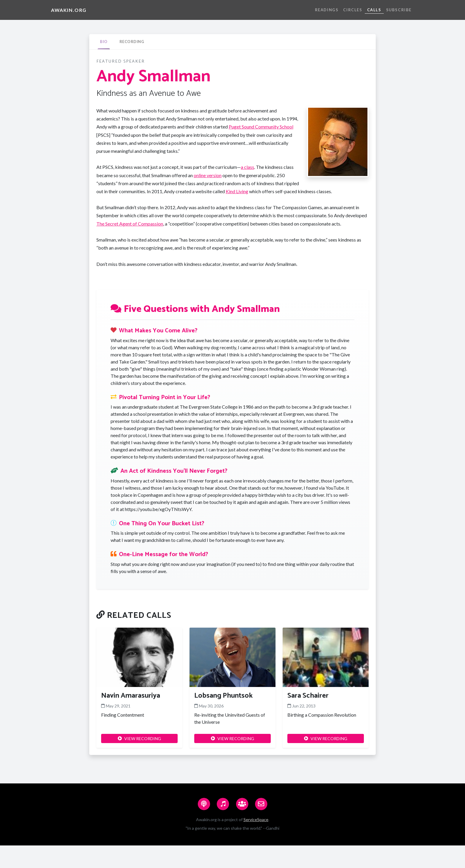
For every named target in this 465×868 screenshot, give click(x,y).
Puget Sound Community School (261, 127)
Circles (353, 10)
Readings (327, 10)
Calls (374, 10)
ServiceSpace (256, 819)
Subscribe (399, 10)
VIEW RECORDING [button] (139, 738)
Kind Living (237, 191)
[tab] (104, 42)
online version (208, 175)
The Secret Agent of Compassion (130, 224)
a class (247, 167)
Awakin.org (69, 10)
